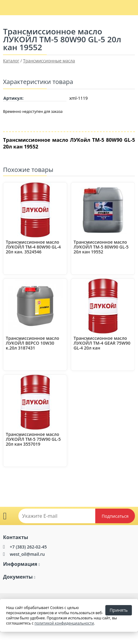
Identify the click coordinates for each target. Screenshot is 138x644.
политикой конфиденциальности (64, 623)
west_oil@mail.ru (27, 554)
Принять (119, 610)
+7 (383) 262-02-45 (28, 547)
